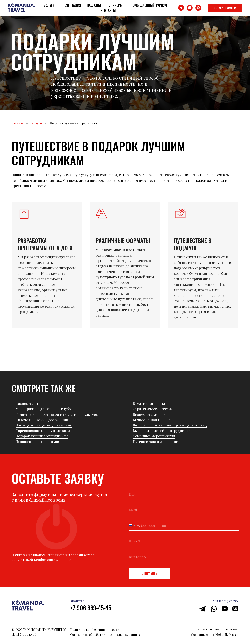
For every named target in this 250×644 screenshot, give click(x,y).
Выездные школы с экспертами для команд (170, 425)
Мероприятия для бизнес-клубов (44, 409)
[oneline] (184, 541)
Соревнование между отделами (43, 431)
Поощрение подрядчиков (37, 442)
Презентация (71, 5)
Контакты (108, 10)
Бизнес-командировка (152, 420)
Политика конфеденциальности (95, 629)
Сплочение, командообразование (44, 420)
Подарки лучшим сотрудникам (73, 123)
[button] (225, 8)
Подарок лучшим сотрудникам (42, 436)
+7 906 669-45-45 (91, 608)
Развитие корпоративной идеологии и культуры (57, 414)
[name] (184, 494)
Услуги (49, 5)
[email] (184, 510)
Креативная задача (149, 403)
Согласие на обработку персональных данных (105, 635)
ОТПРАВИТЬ (149, 573)
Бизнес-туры (27, 403)
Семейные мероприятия (154, 436)
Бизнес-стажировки (150, 414)
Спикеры (116, 5)
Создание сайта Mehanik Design (215, 635)
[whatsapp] (190, 8)
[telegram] (181, 8)
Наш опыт (95, 5)
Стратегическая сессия (153, 409)
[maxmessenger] (198, 8)
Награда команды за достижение (44, 425)
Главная (18, 123)
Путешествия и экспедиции (157, 442)
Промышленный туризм (148, 5)
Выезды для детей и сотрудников (162, 431)
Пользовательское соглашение (215, 629)
